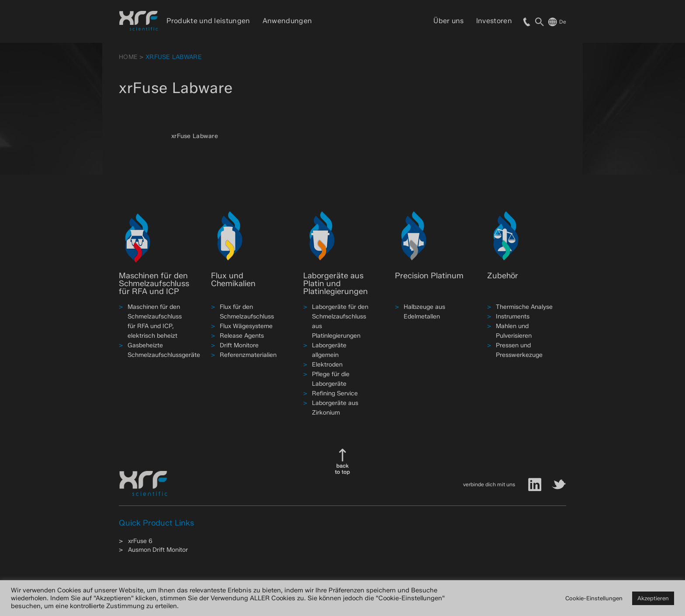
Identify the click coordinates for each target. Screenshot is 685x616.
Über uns (449, 21)
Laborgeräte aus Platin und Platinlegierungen (336, 284)
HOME (128, 57)
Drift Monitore (239, 345)
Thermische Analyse (524, 307)
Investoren (494, 21)
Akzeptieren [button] (653, 598)
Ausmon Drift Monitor (158, 550)
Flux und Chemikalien (233, 280)
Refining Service (335, 393)
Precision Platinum (429, 276)
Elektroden (327, 365)
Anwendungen (287, 21)
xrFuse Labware (195, 136)
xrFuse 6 (140, 541)
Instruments (513, 317)
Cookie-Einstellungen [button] (594, 598)
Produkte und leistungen (208, 21)
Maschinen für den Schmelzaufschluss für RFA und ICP (154, 284)
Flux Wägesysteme (246, 326)
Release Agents (242, 336)
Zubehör (503, 276)
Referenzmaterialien (248, 355)
